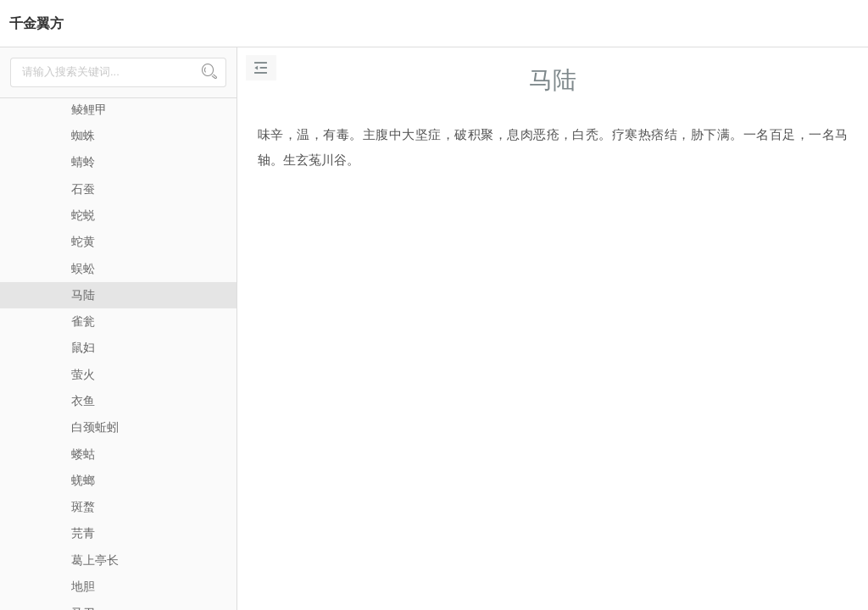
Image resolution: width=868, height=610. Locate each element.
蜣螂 (83, 480)
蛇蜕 (83, 215)
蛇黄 (83, 241)
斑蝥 (83, 507)
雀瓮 (83, 321)
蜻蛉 (83, 162)
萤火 (83, 374)
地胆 (83, 586)
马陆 (83, 295)
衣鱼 (83, 401)
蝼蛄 (83, 454)
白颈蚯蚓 (95, 427)
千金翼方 (36, 23)
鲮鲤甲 (89, 109)
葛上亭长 (95, 560)
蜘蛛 (83, 136)
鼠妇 (83, 347)
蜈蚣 (83, 269)
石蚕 (83, 189)
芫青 (83, 533)
